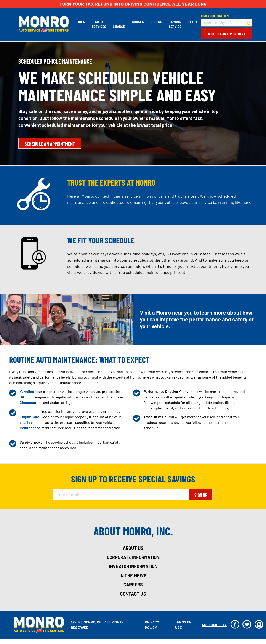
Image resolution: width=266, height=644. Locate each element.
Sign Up (201, 495)
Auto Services (99, 24)
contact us (133, 594)
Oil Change (119, 24)
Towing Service (175, 24)
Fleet (193, 22)
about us (133, 548)
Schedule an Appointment (226, 34)
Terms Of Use (183, 625)
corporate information (133, 557)
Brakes (138, 22)
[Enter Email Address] (121, 495)
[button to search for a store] (249, 23)
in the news (133, 575)
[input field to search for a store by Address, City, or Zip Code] (226, 23)
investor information (133, 566)
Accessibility (214, 625)
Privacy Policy (152, 625)
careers (133, 585)
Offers (156, 22)
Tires (80, 22)
